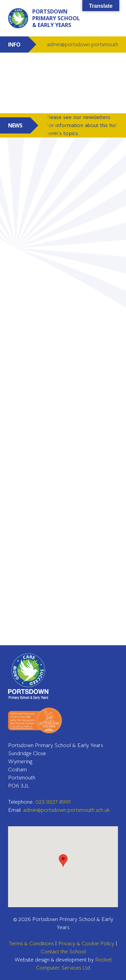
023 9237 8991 (53, 802)
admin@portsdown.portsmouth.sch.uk (67, 810)
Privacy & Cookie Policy (86, 944)
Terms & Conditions (31, 944)
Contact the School (63, 952)
